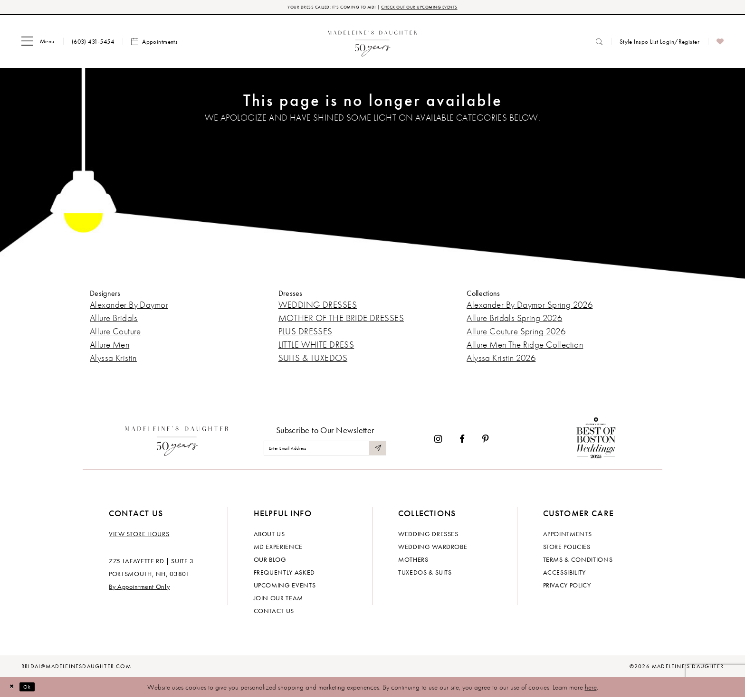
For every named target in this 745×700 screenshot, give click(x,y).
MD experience (278, 549)
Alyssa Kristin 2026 (501, 360)
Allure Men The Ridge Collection (525, 347)
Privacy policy (567, 587)
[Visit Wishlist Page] (720, 44)
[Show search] (599, 44)
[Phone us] (93, 44)
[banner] (373, 44)
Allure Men (110, 347)
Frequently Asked (284, 575)
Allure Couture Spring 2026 (516, 334)
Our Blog (270, 562)
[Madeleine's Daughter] (177, 441)
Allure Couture (115, 334)
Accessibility (564, 575)
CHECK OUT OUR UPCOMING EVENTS (438, 8)
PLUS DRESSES (306, 334)
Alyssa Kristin (113, 360)
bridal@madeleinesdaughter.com (76, 669)
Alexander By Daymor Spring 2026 (530, 307)
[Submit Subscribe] (376, 450)
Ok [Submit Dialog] (35, 689)
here (591, 690)
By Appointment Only (139, 589)
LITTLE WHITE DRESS (316, 347)
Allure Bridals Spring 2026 (514, 320)
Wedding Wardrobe (433, 549)
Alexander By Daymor (129, 307)
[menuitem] (38, 44)
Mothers (413, 562)
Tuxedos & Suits (425, 575)
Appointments (568, 536)
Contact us (274, 613)
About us (269, 536)
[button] (38, 44)
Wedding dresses (428, 536)
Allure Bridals (114, 320)
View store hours (139, 536)
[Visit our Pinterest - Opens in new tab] (486, 441)
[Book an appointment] (154, 44)
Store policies (567, 549)
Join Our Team (278, 600)
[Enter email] (325, 450)
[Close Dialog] (14, 689)
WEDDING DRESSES (318, 307)
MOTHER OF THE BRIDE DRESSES (341, 320)
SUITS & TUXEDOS (313, 360)
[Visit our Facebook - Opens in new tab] (462, 441)
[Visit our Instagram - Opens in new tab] (438, 441)
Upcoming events (285, 587)
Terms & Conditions (578, 562)
